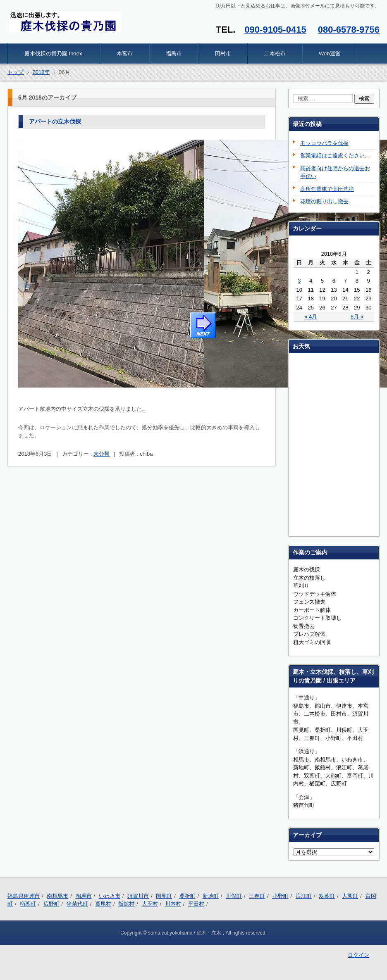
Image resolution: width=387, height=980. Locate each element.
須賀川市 (138, 896)
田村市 (223, 54)
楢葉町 (28, 904)
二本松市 (275, 54)
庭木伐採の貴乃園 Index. (54, 54)
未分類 (102, 454)
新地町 (211, 896)
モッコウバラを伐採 (324, 143)
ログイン (358, 955)
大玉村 (150, 904)
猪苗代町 (77, 904)
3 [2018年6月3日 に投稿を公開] (299, 281)
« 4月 (311, 317)
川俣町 (234, 896)
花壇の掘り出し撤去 (324, 201)
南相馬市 (57, 896)
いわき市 (110, 896)
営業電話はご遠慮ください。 (335, 156)
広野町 (51, 904)
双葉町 (327, 896)
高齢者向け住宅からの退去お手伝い (335, 172)
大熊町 (350, 896)
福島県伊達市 (24, 896)
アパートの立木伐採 (55, 121)
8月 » (357, 317)
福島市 (174, 54)
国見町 (164, 896)
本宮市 (125, 54)
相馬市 (84, 896)
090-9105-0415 (275, 30)
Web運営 (330, 54)
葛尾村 (103, 904)
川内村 (173, 904)
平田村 (196, 904)
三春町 (257, 896)
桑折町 (188, 896)
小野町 (281, 896)
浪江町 (304, 896)
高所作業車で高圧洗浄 (327, 189)
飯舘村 (126, 904)
